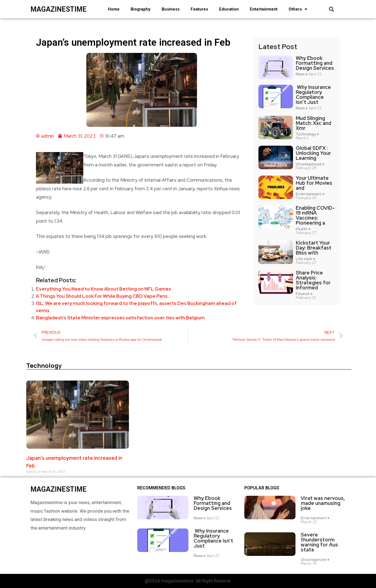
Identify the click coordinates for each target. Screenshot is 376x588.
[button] (332, 9)
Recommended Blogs (161, 488)
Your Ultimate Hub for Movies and (314, 183)
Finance (303, 294)
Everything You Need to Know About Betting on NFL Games (104, 289)
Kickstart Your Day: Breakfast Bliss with (314, 248)
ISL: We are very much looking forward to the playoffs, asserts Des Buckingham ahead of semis (136, 307)
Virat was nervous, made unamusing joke (323, 503)
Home (114, 9)
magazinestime (59, 9)
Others (298, 9)
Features (199, 9)
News (300, 74)
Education (229, 9)
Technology (306, 134)
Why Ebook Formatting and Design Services (315, 63)
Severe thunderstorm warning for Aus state (319, 542)
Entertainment (264, 9)
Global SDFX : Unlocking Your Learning (313, 153)
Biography (141, 9)
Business (171, 9)
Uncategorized (309, 164)
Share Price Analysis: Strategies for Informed (313, 280)
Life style (304, 259)
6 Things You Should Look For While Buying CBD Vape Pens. (102, 296)
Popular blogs (262, 488)
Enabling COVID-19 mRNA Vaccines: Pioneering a (315, 215)
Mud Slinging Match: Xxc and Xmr (313, 123)
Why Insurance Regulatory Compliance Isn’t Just (313, 95)
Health (302, 229)
